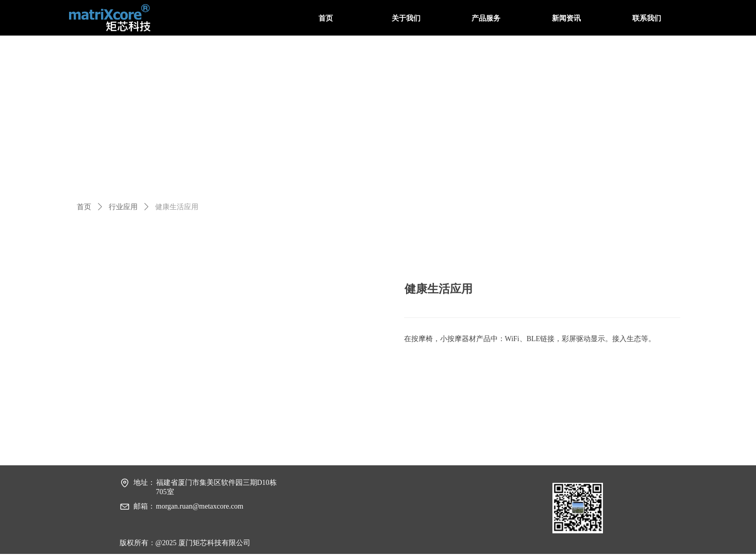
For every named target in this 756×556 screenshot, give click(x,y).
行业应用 (123, 207)
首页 (84, 207)
